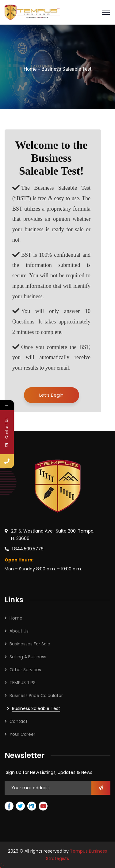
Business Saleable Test (36, 708)
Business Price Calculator (36, 696)
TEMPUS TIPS (23, 683)
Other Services (25, 670)
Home (30, 69)
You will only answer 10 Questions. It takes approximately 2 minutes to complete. (51, 321)
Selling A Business (28, 657)
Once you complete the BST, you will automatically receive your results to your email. (51, 357)
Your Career (22, 734)
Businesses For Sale (30, 644)
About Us (19, 631)
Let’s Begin (51, 395)
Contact (19, 721)
